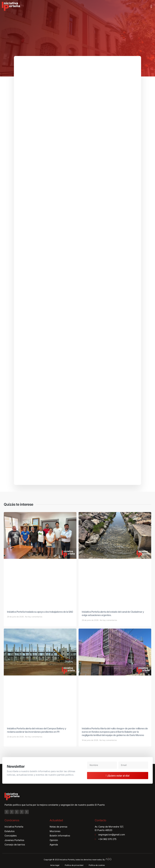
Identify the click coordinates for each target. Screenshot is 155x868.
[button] (151, 6)
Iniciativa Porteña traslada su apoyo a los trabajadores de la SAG (40, 613)
